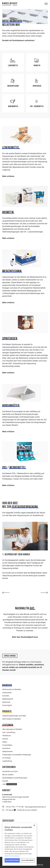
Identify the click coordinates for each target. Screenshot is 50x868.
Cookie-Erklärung (37, 865)
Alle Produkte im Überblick (11, 719)
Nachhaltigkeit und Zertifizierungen (15, 778)
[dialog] (19, 844)
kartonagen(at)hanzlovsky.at (35, 807)
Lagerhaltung (7, 761)
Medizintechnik (8, 699)
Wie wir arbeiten (8, 775)
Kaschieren (6, 748)
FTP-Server (10, 810)
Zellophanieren (8, 751)
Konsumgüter (7, 705)
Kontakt (5, 781)
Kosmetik (6, 696)
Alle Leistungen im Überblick (12, 729)
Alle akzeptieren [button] (12, 860)
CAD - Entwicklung (9, 732)
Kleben (5, 742)
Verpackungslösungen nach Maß (14, 716)
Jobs (10, 784)
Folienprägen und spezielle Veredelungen (17, 755)
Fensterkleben (7, 745)
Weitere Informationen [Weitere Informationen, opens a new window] (12, 856)
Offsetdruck (7, 736)
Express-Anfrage (10, 656)
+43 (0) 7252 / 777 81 (13, 807)
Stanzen (5, 739)
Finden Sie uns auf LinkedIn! (27, 810)
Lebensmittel (7, 693)
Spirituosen (6, 702)
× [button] (34, 826)
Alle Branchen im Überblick (12, 689)
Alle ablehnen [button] (28, 860)
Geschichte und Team (10, 771)
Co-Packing (6, 758)
